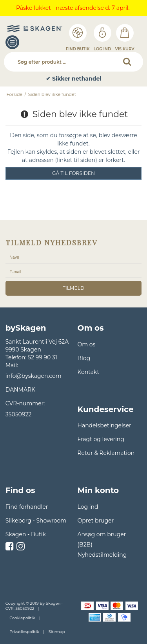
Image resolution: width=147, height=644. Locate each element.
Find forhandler (27, 507)
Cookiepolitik (22, 618)
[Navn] (74, 257)
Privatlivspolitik (24, 632)
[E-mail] (74, 272)
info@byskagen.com (34, 376)
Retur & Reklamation (106, 453)
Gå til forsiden (73, 173)
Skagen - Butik (26, 534)
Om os (87, 344)
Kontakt (89, 372)
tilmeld (73, 288)
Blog (84, 358)
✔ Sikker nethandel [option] (73, 79)
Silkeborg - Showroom (36, 521)
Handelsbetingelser (104, 425)
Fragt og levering (101, 439)
